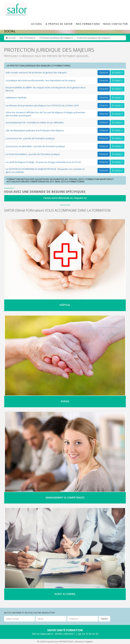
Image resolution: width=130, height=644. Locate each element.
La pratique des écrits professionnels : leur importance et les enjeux (41, 80)
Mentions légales (84, 641)
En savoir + (117, 73)
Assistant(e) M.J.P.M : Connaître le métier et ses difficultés (35, 122)
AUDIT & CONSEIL (65, 594)
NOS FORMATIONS (88, 24)
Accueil (11, 38)
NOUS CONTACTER (116, 24)
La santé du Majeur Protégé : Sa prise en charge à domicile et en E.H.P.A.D (43, 162)
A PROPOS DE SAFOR (59, 24)
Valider (104, 619)
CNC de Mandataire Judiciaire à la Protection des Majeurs (35, 130)
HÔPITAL (65, 305)
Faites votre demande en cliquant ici (65, 198)
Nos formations (27, 38)
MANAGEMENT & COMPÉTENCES (65, 497)
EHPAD (65, 401)
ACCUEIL (37, 24)
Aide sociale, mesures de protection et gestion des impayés (36, 72)
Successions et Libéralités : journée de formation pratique (35, 146)
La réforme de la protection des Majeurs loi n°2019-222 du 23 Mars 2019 (42, 105)
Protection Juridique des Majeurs (56, 38)
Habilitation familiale (16, 98)
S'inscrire (104, 73)
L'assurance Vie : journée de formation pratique (30, 138)
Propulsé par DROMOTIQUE (59, 641)
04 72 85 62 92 (88, 634)
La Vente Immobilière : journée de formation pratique (33, 154)
